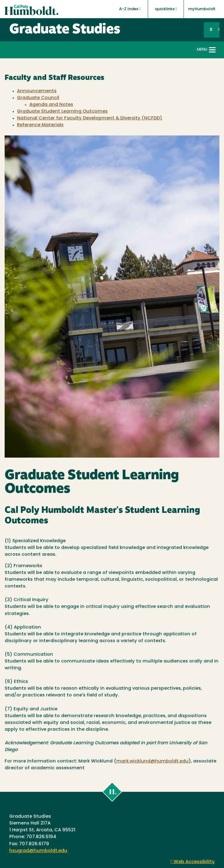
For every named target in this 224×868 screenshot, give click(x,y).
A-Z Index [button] (130, 9)
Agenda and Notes (51, 105)
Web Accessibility (193, 862)
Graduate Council (38, 98)
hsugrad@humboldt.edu (38, 851)
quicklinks (166, 9)
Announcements (37, 91)
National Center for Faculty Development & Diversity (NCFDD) (90, 118)
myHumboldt (202, 9)
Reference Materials (40, 125)
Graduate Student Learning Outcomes (62, 112)
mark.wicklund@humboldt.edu (152, 761)
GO (219, 30)
